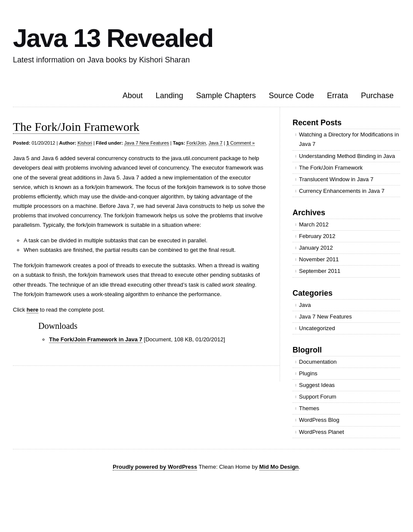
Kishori (85, 143)
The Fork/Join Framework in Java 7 (96, 339)
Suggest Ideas (317, 385)
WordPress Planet (322, 432)
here (32, 310)
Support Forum (318, 397)
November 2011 (319, 259)
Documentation (318, 362)
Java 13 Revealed (113, 38)
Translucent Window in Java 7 (336, 179)
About (133, 96)
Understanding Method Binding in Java (347, 156)
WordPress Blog (319, 420)
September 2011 (320, 271)
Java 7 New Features (147, 143)
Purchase (377, 96)
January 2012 (316, 248)
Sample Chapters (226, 96)
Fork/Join (196, 143)
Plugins (308, 373)
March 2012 (314, 224)
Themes (309, 408)
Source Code (291, 96)
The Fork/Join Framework (76, 127)
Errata (337, 96)
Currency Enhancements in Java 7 (342, 191)
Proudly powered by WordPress (155, 467)
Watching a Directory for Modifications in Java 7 (349, 139)
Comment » (240, 143)
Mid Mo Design (279, 467)
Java (305, 305)
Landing (170, 96)
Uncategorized (317, 328)
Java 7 (216, 143)
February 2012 (317, 236)
